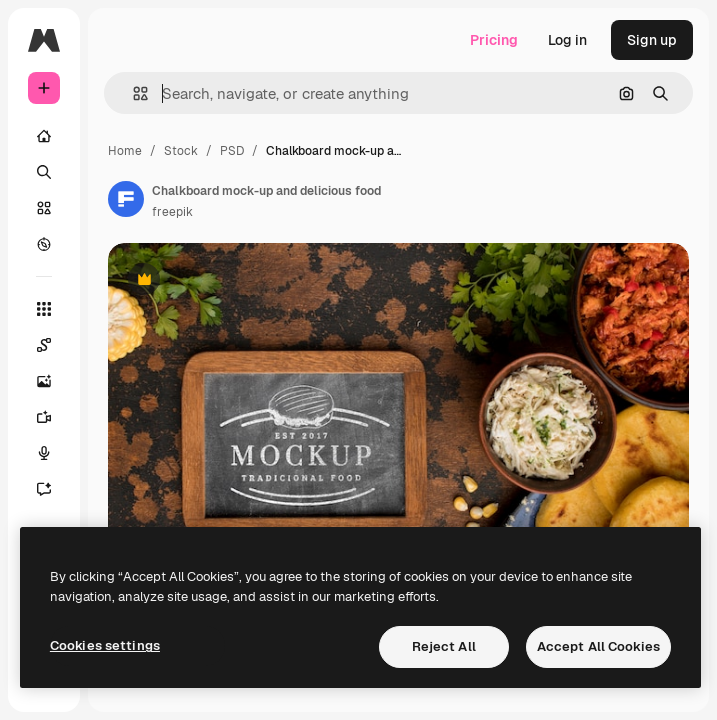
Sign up (652, 40)
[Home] (44, 136)
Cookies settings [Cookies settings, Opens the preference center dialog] (105, 645)
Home (125, 151)
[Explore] (44, 244)
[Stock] (44, 208)
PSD (232, 151)
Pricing (494, 40)
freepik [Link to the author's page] (172, 212)
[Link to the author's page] (126, 199)
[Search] (44, 172)
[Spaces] (54, 345)
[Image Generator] (54, 381)
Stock (181, 151)
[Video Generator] (54, 417)
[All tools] (44, 309)
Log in (567, 40)
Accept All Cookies (598, 646)
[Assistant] (54, 489)
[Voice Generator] (54, 453)
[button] (132, 93)
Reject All (444, 646)
